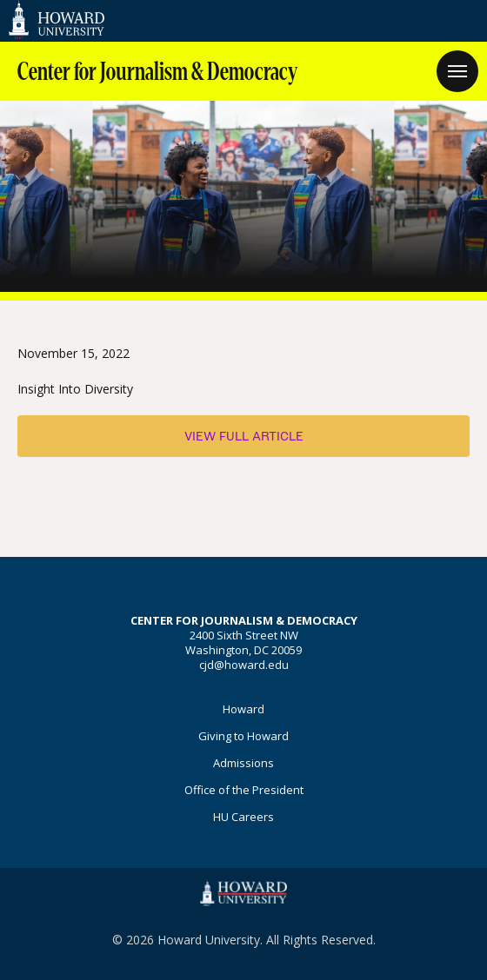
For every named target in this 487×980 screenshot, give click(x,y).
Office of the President (244, 790)
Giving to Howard (243, 736)
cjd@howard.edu (244, 665)
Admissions (243, 763)
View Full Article (244, 436)
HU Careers (243, 817)
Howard (243, 709)
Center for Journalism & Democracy (157, 72)
